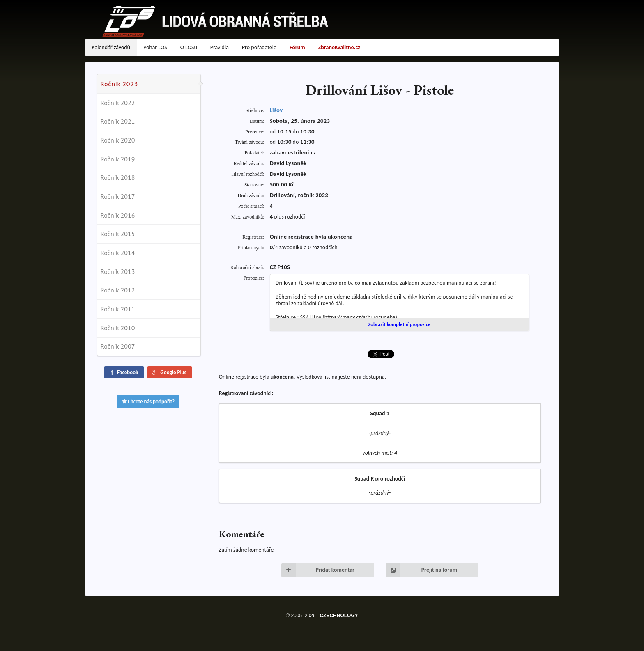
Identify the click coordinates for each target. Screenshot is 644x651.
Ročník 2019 (118, 159)
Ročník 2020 (118, 140)
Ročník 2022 (118, 103)
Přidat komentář (318, 570)
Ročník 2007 (118, 346)
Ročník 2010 (118, 328)
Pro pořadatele (259, 47)
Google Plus (169, 372)
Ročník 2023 (120, 84)
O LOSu (189, 47)
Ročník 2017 (118, 196)
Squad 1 (379, 413)
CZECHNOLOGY (339, 616)
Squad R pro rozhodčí (380, 479)
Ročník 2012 (118, 290)
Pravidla (220, 47)
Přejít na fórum (422, 570)
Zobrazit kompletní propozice (399, 324)
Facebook (123, 372)
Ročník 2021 (118, 121)
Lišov (276, 110)
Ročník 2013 (118, 271)
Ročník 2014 (118, 253)
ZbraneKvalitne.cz (339, 47)
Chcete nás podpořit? (148, 401)
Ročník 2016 (118, 215)
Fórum (297, 47)
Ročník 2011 (118, 309)
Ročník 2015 (118, 234)
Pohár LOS (155, 47)
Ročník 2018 (118, 177)
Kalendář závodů (111, 47)
